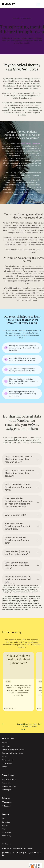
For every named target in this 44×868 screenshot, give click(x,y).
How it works (7, 783)
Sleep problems (8, 760)
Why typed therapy (9, 779)
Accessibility (7, 836)
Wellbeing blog (7, 790)
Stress (4, 767)
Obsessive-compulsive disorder (13, 750)
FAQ (4, 819)
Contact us (6, 822)
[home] (9, 4)
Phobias (5, 756)
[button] (38, 4)
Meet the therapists (9, 786)
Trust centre (6, 832)
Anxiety (5, 743)
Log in (4, 829)
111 (24, 726)
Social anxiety (7, 763)
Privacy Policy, (8, 848)
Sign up (5, 825)
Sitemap (30, 848)
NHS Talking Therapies (30, 148)
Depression (6, 746)
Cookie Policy (19, 848)
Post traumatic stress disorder (13, 753)
